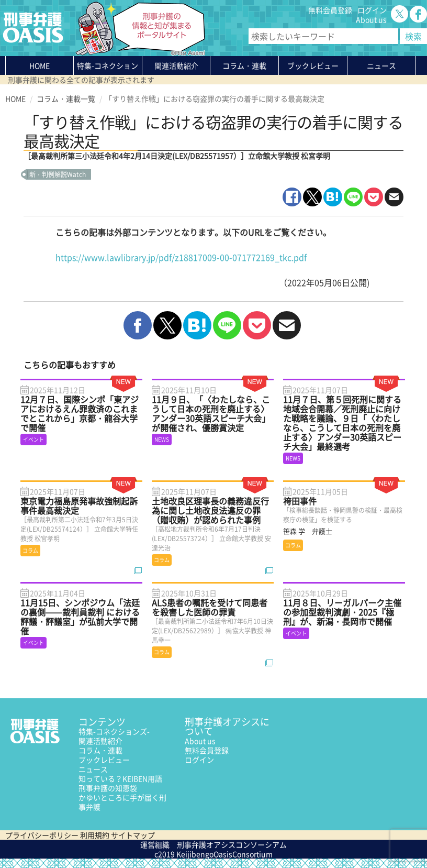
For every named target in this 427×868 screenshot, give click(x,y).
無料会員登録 (330, 10)
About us (371, 19)
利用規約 (95, 835)
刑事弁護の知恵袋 (108, 788)
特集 (108, 68)
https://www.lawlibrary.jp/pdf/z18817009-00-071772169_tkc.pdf (181, 257)
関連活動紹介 (176, 65)
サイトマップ (133, 835)
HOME (40, 65)
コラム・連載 (100, 750)
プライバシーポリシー (42, 835)
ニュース (93, 769)
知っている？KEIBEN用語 (120, 778)
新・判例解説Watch (58, 174)
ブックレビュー (313, 65)
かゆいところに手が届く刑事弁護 (122, 802)
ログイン (372, 10)
